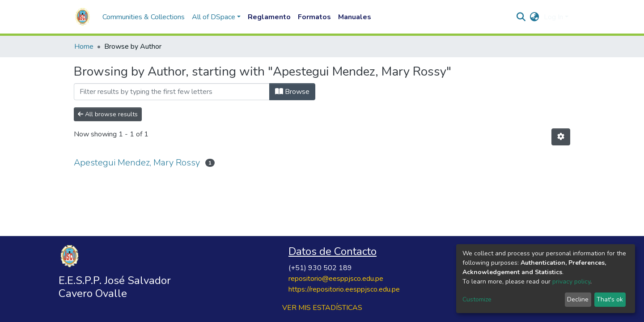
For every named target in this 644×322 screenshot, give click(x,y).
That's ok (610, 299)
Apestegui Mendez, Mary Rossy (137, 163)
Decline (578, 299)
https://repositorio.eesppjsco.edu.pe (344, 289)
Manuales (355, 17)
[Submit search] (521, 17)
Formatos (314, 17)
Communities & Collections (144, 17)
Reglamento (269, 17)
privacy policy (571, 282)
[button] (535, 17)
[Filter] (172, 92)
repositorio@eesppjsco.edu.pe (336, 279)
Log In (553, 17)
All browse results (108, 114)
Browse (292, 92)
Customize (477, 299)
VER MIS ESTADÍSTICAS (322, 308)
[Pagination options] (561, 137)
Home (84, 47)
